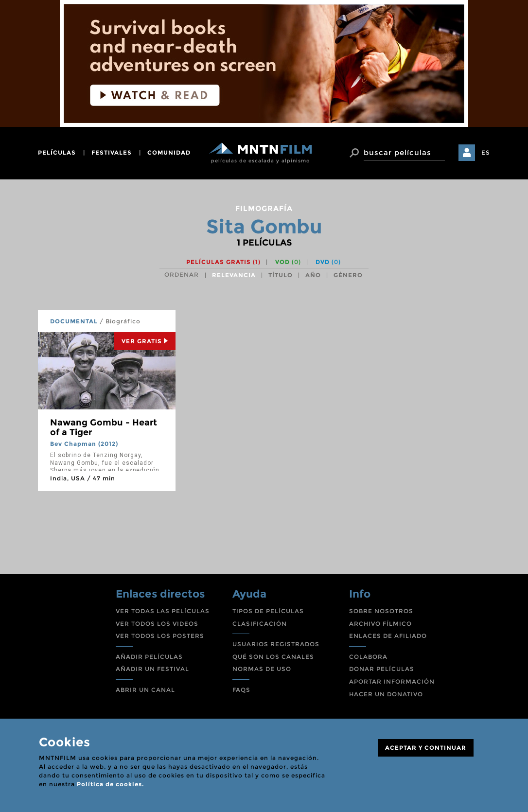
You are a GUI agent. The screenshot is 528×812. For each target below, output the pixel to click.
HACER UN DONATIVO (386, 694)
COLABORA (368, 657)
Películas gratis (223, 262)
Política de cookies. (110, 784)
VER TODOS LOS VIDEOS (157, 624)
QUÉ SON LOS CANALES (273, 657)
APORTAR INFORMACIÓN (392, 681)
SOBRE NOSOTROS (381, 611)
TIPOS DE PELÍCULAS (268, 611)
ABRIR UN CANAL (145, 690)
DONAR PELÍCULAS (382, 669)
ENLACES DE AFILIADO (388, 636)
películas (57, 152)
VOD (288, 262)
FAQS (241, 690)
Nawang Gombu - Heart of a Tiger (104, 427)
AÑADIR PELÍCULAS (149, 657)
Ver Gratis (145, 341)
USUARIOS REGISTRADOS (276, 644)
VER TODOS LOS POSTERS (160, 636)
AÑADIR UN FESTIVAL (152, 669)
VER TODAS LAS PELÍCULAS (163, 611)
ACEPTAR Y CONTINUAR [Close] (426, 748)
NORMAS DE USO (262, 669)
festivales (112, 152)
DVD (328, 262)
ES (486, 152)
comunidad (169, 152)
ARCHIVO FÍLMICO (380, 624)
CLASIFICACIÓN (260, 624)
